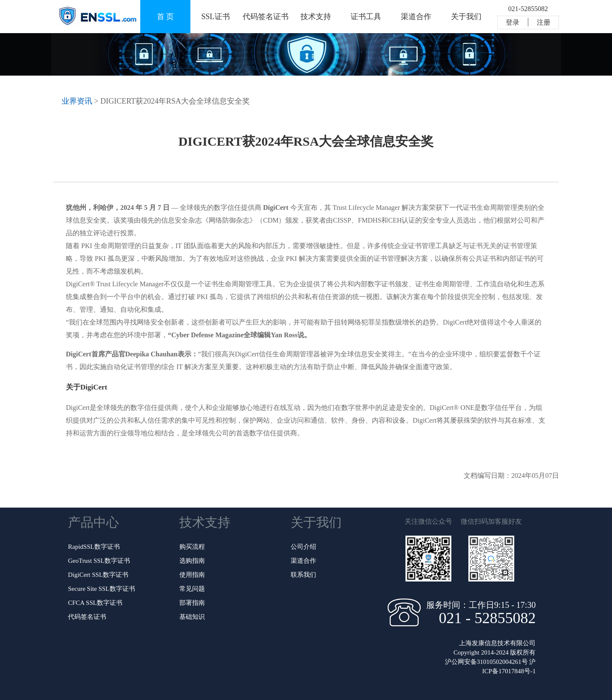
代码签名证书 (266, 17)
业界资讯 (77, 101)
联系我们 (303, 575)
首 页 (166, 17)
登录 (513, 22)
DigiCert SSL (98, 575)
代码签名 (87, 617)
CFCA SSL (95, 603)
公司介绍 (303, 547)
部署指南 (192, 603)
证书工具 (366, 17)
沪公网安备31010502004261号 (486, 662)
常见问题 (192, 589)
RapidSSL (94, 547)
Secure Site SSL (102, 589)
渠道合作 (416, 17)
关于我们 (466, 17)
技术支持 (316, 17)
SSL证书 (215, 17)
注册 (544, 22)
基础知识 (192, 617)
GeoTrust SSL (99, 561)
